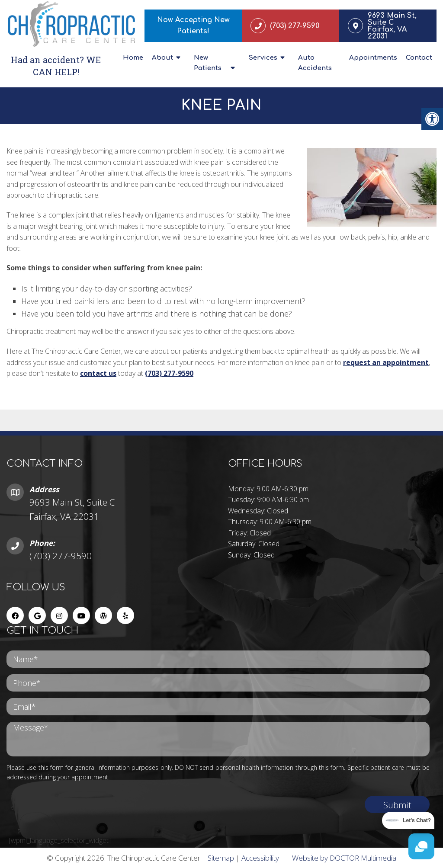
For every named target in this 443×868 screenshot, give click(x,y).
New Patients (208, 63)
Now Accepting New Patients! (193, 26)
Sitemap (221, 858)
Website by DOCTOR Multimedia (344, 858)
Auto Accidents (315, 63)
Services (263, 58)
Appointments (373, 58)
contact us (98, 373)
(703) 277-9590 (169, 373)
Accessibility (260, 858)
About (162, 58)
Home (133, 58)
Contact (419, 58)
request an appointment (386, 362)
